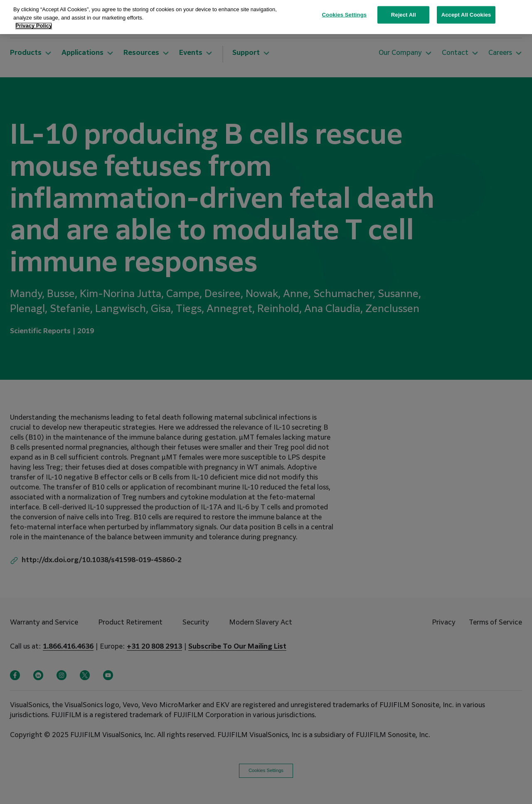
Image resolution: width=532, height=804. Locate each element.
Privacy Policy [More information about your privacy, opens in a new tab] (34, 12)
